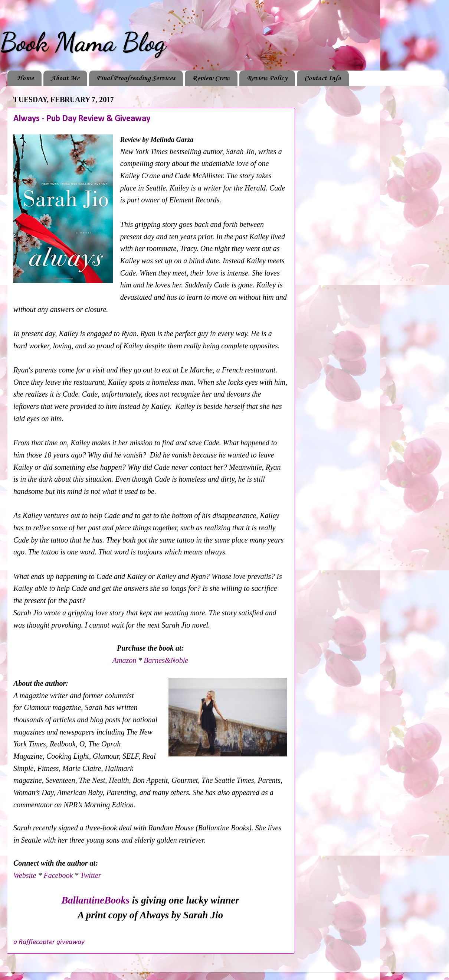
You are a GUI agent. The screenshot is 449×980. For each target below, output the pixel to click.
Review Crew (211, 78)
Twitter (91, 875)
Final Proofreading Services (136, 78)
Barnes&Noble (166, 660)
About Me (65, 78)
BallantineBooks (95, 900)
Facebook (59, 875)
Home (25, 78)
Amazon (125, 660)
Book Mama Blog (83, 42)
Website (25, 875)
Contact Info (323, 78)
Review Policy (267, 78)
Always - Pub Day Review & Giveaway (82, 119)
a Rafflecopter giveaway (49, 942)
